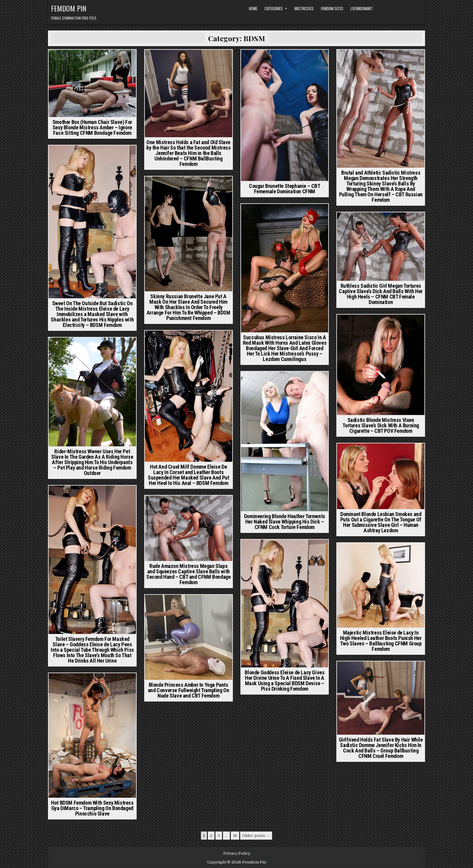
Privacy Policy (237, 854)
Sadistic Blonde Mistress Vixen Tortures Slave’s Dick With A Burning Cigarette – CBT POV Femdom (381, 425)
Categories (274, 8)
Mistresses (304, 8)
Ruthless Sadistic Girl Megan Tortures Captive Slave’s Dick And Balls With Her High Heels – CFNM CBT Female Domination (381, 294)
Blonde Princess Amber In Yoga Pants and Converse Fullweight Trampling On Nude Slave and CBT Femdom (189, 690)
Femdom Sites (332, 8)
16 (235, 836)
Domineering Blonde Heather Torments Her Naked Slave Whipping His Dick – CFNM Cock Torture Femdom (285, 522)
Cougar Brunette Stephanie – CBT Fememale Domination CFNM (285, 189)
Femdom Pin (69, 8)
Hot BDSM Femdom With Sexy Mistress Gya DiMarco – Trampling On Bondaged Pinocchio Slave (92, 808)
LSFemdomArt (362, 8)
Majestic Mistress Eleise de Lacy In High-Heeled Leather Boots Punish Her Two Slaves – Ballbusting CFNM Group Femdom (381, 641)
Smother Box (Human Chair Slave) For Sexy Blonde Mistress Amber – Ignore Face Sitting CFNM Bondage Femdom (92, 127)
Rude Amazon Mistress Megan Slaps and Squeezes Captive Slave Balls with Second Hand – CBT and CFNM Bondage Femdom (188, 574)
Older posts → (256, 836)
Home (253, 8)
